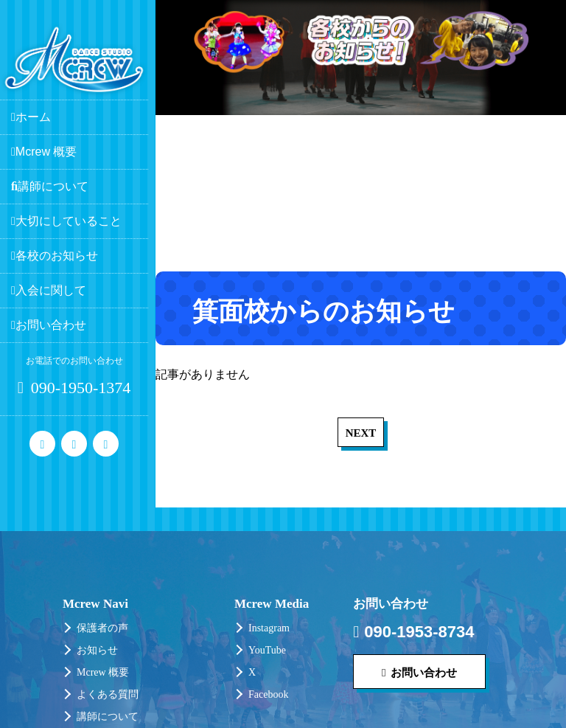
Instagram (269, 628)
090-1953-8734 (413, 632)
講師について (108, 717)
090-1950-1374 (74, 388)
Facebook (268, 694)
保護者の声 (102, 628)
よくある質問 (108, 694)
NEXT (361, 433)
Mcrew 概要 (103, 672)
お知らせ (97, 650)
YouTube (267, 650)
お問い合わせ (419, 672)
